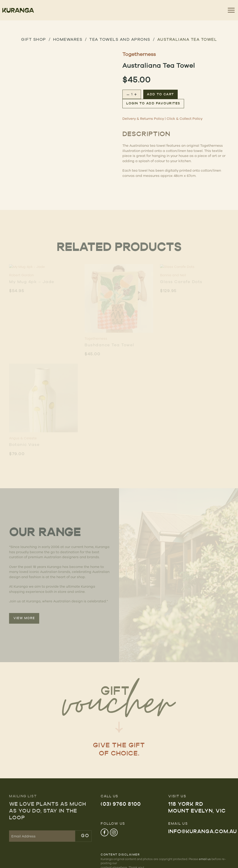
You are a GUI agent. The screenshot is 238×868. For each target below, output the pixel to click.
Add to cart (160, 95)
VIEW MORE (24, 618)
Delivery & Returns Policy (143, 119)
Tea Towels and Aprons (120, 39)
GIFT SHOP (34, 39)
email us (205, 859)
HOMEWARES (68, 39)
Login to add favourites (153, 104)
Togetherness (139, 54)
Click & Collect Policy (185, 119)
